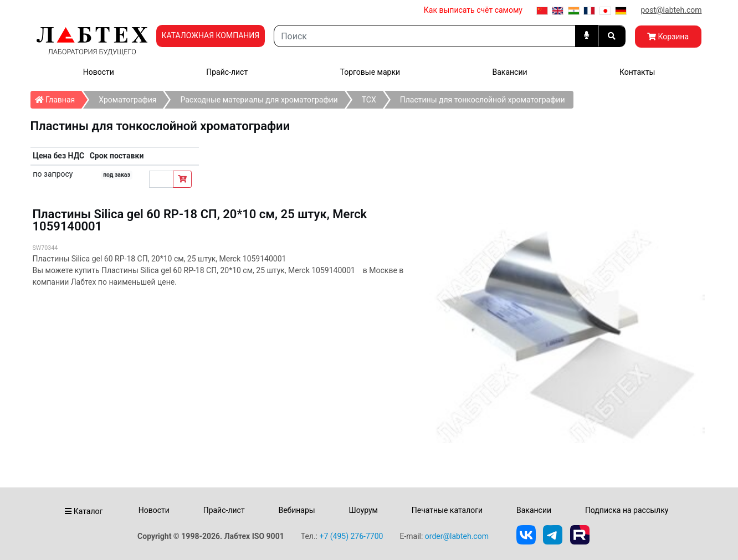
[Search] (424, 36)
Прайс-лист (227, 72)
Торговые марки (370, 72)
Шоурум (363, 510)
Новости (99, 72)
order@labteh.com (457, 536)
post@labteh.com (671, 10)
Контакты (637, 72)
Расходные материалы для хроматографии (259, 100)
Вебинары (296, 510)
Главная (58, 97)
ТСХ (369, 100)
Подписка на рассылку (627, 510)
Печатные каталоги (447, 510)
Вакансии (509, 72)
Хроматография (127, 100)
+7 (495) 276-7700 (351, 536)
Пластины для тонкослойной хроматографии (483, 100)
